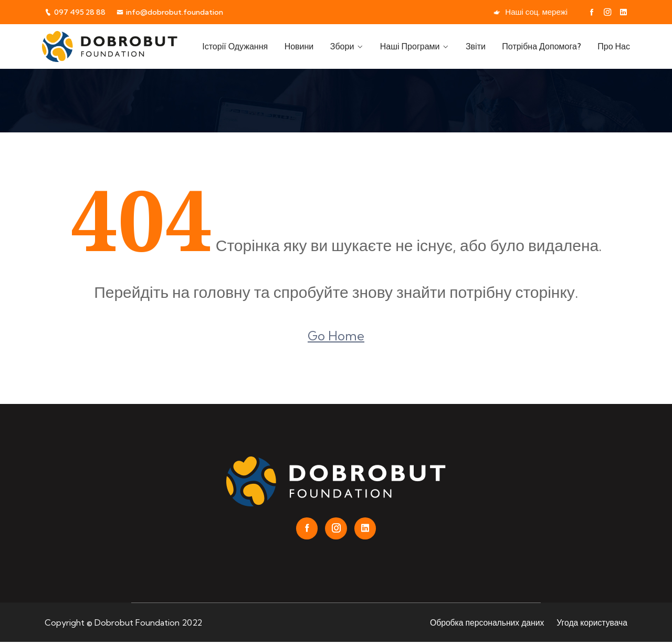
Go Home (336, 336)
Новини (308, 46)
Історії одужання (246, 46)
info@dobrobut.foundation (177, 12)
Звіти (479, 46)
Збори (350, 46)
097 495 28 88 (76, 12)
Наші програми (415, 46)
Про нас (614, 46)
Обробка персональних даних (485, 624)
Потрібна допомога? (543, 46)
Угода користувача (591, 624)
